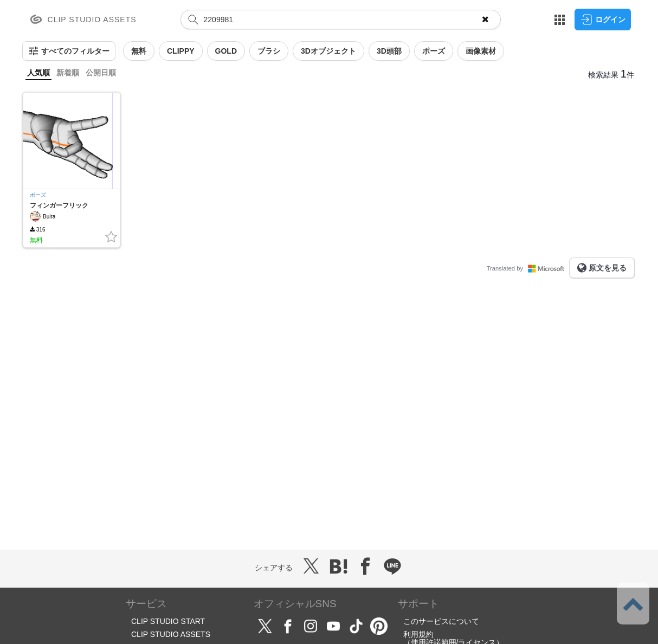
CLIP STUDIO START (168, 621)
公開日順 (101, 73)
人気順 (38, 73)
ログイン (603, 20)
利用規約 (418, 634)
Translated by (528, 268)
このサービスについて (441, 621)
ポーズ (38, 195)
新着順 (68, 73)
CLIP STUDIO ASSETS (171, 634)
